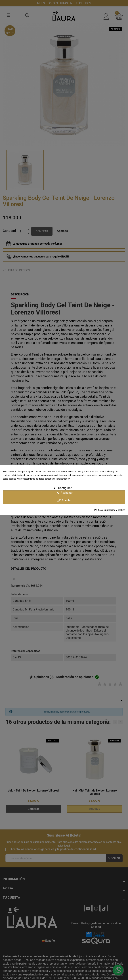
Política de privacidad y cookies (110, 510)
